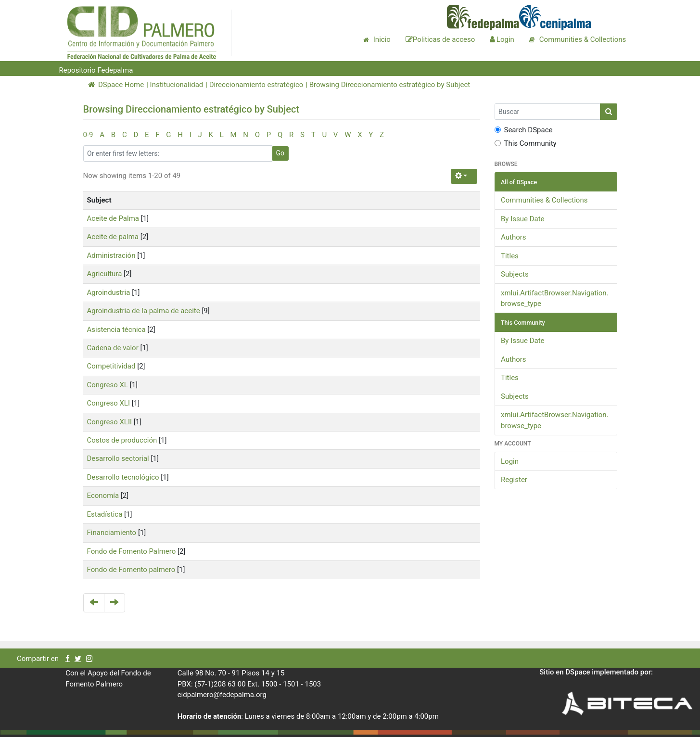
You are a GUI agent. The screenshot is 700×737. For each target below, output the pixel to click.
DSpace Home (116, 85)
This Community (526, 143)
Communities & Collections (544, 200)
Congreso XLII (110, 422)
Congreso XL (108, 385)
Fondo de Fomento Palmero (132, 551)
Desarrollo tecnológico (123, 477)
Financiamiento (112, 533)
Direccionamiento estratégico (256, 85)
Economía (103, 496)
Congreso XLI (109, 403)
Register (514, 480)
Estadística (105, 514)
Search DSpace (524, 130)
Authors (514, 237)
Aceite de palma (113, 237)
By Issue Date (523, 219)
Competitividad (111, 366)
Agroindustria (109, 292)
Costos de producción (122, 440)
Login (510, 461)
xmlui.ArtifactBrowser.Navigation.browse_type (555, 299)
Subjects (515, 274)
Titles (510, 256)
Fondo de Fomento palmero (131, 570)
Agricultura (105, 274)
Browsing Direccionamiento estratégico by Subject (390, 85)
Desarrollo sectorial (118, 458)
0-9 (88, 135)
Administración (111, 255)
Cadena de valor (113, 348)
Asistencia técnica (116, 330)
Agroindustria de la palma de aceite (144, 311)
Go (280, 153)
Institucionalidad (177, 85)
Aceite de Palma (113, 218)
